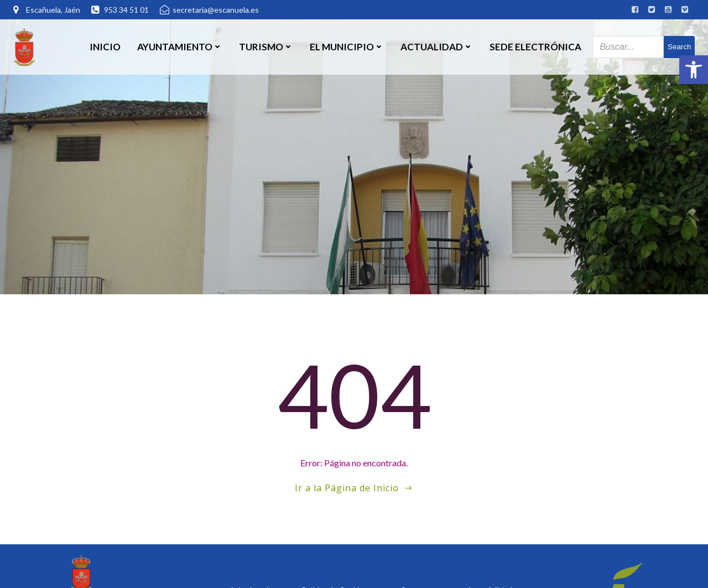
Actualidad (437, 47)
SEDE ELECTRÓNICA (535, 47)
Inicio (105, 47)
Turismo (266, 47)
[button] (694, 70)
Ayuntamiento (180, 47)
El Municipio (347, 47)
